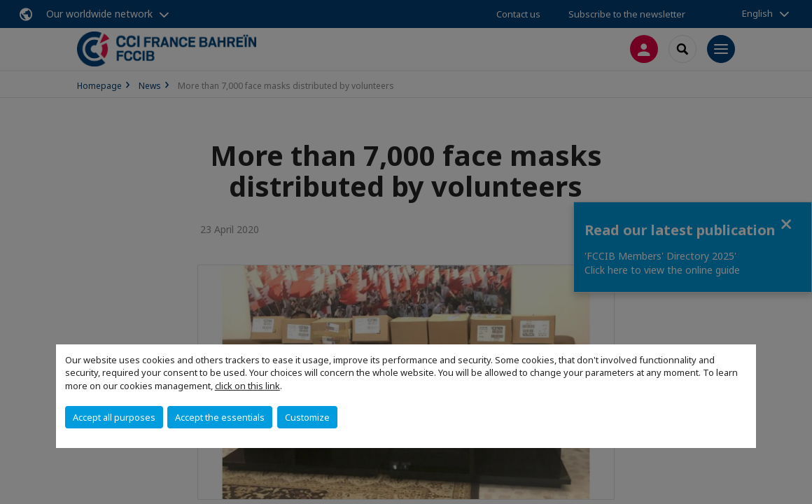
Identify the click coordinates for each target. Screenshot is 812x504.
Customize (307, 417)
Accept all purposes (114, 417)
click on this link (247, 386)
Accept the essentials (220, 417)
